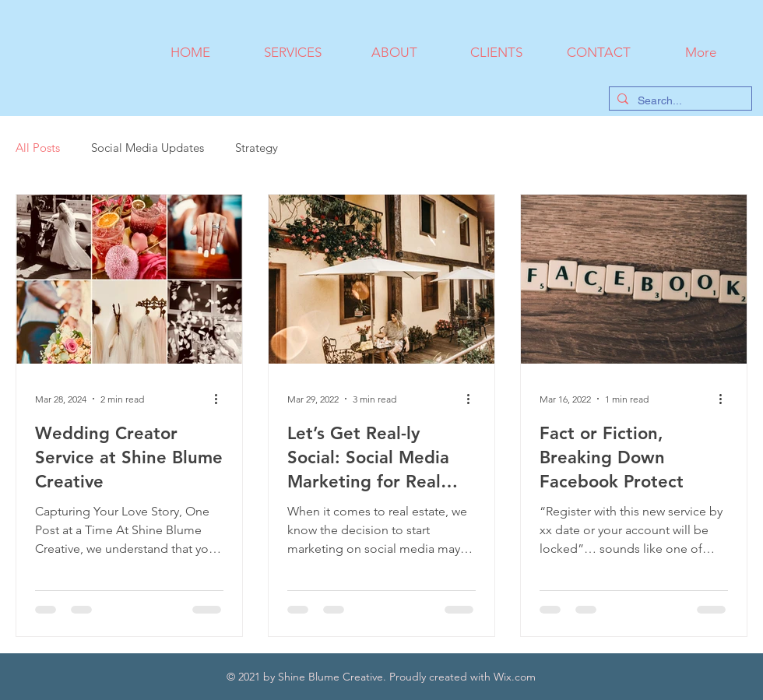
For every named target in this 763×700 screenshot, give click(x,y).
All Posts (38, 148)
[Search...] (678, 101)
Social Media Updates (148, 148)
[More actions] (221, 399)
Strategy (257, 148)
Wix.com (515, 677)
